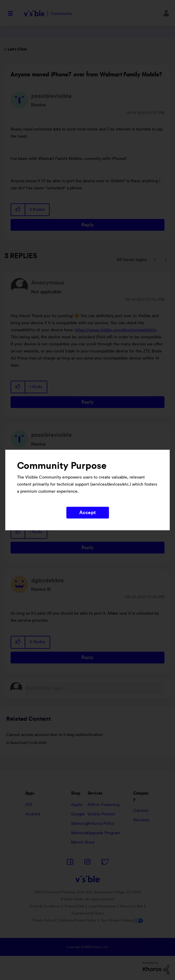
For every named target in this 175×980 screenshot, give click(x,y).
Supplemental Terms (88, 913)
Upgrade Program (104, 833)
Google (78, 814)
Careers (141, 811)
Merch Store (83, 842)
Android (33, 814)
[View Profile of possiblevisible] (51, 96)
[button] (18, 210)
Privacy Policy (43, 920)
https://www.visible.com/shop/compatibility (116, 330)
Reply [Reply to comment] (88, 402)
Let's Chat (17, 49)
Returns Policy (101, 824)
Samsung (80, 824)
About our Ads (131, 906)
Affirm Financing (104, 805)
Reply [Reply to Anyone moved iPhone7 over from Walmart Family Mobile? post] (88, 225)
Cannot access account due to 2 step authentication (54, 735)
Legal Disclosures (102, 906)
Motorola (80, 833)
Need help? (19, 743)
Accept (87, 513)
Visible (48, 13)
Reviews (141, 820)
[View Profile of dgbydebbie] (47, 581)
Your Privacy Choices (122, 920)
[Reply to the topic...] (95, 688)
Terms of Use (74, 906)
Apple (77, 805)
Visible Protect (101, 814)
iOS (29, 805)
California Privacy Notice (78, 920)
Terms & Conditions (45, 906)
